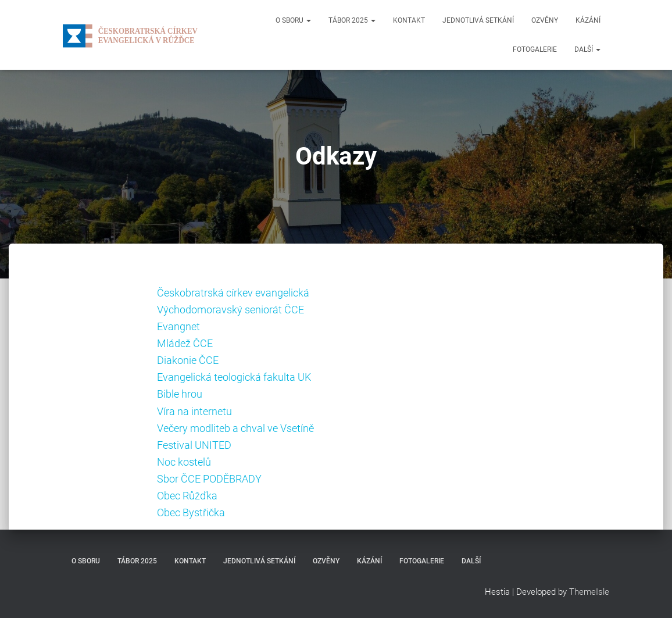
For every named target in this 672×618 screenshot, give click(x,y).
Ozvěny (545, 20)
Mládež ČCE (185, 343)
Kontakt (409, 20)
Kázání (588, 20)
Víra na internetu (194, 411)
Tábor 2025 (352, 20)
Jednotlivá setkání (478, 20)
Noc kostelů (184, 462)
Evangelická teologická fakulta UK (234, 377)
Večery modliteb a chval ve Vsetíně (235, 428)
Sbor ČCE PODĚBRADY (209, 479)
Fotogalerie (535, 49)
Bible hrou (180, 394)
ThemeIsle (589, 592)
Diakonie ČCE (188, 360)
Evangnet (178, 326)
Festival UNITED (194, 445)
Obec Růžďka (187, 496)
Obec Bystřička (191, 512)
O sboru (293, 20)
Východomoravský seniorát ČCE (230, 310)
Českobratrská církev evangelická (233, 293)
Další (587, 49)
